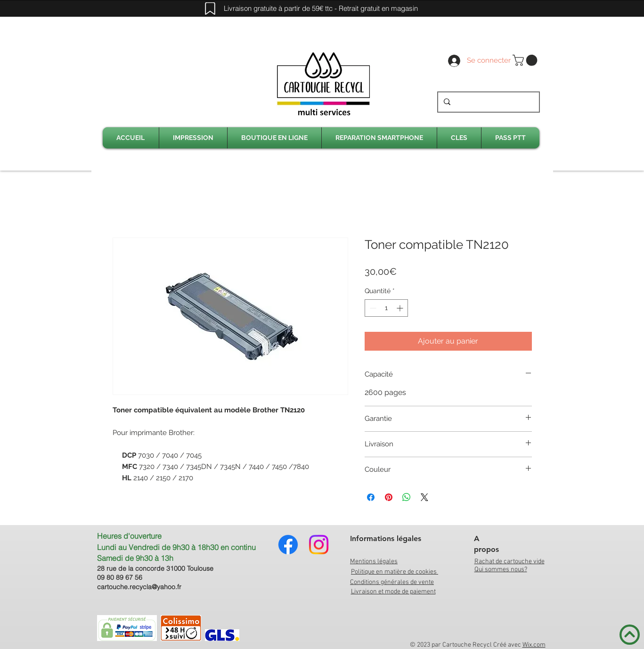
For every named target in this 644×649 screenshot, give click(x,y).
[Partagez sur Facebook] (371, 497)
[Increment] (401, 308)
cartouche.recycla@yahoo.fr (139, 587)
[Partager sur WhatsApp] (407, 497)
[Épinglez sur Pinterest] (389, 497)
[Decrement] (372, 308)
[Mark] (210, 8)
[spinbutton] (386, 308)
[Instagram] (319, 545)
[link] (526, 60)
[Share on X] (424, 497)
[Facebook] (288, 545)
